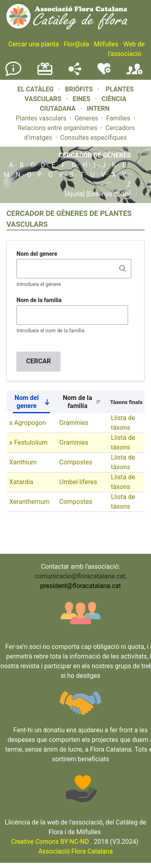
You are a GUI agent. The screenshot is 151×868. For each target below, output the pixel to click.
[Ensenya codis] (108, 194)
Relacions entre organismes (58, 128)
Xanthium (23, 462)
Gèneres (86, 118)
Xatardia (21, 482)
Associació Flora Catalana (75, 851)
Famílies (118, 118)
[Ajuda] (75, 194)
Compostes (76, 462)
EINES (81, 99)
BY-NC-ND (50, 842)
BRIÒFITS (80, 89)
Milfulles (106, 44)
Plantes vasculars (41, 118)
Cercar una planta (34, 44)
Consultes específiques (94, 138)
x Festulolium (28, 442)
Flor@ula (76, 44)
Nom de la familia (39, 300)
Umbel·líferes (78, 482)
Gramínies (74, 423)
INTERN (98, 109)
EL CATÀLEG (35, 89)
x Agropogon (28, 423)
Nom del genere (37, 254)
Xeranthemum (29, 502)
